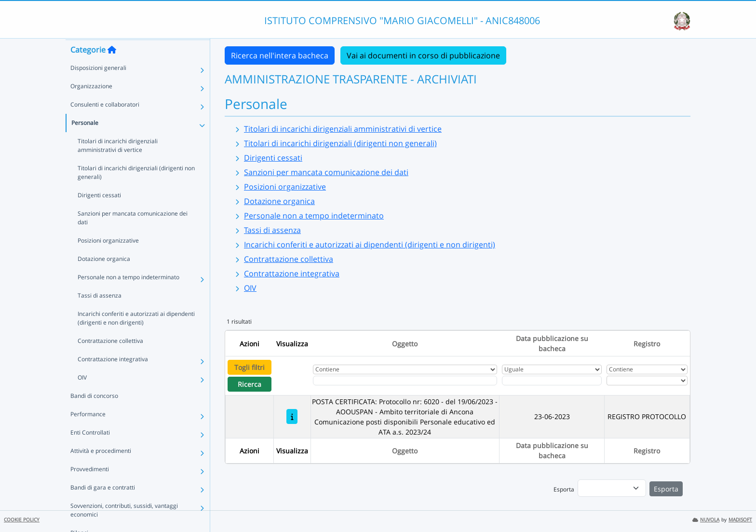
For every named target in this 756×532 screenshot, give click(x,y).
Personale (85, 141)
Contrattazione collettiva (110, 359)
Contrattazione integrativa (113, 377)
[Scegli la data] (552, 381)
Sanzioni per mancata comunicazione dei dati (133, 236)
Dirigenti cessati (99, 213)
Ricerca (250, 384)
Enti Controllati (90, 451)
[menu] (612, 488)
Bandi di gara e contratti (103, 506)
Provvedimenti (90, 487)
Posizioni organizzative (108, 259)
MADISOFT (740, 520)
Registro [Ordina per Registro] (647, 344)
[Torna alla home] (112, 68)
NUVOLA (706, 520)
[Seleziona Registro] (647, 381)
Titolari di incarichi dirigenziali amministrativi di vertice (118, 164)
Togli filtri (250, 367)
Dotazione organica (104, 277)
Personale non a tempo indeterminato (128, 295)
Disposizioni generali (98, 86)
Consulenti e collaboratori (105, 123)
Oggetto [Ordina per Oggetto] (405, 344)
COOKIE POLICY (22, 520)
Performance (88, 432)
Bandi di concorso (94, 414)
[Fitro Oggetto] (405, 381)
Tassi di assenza (100, 314)
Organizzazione (91, 104)
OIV (82, 396)
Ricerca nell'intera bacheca (280, 55)
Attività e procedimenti (101, 469)
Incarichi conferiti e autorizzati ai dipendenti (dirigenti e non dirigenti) (136, 336)
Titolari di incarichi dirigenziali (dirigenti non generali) (136, 191)
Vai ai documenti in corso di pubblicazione (423, 55)
